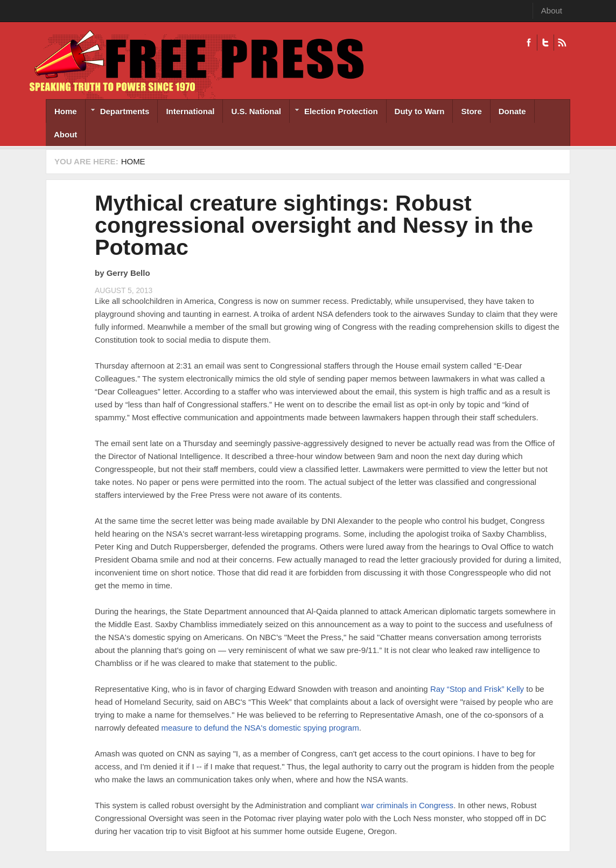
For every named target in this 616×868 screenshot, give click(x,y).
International (190, 111)
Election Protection (334, 112)
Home (66, 111)
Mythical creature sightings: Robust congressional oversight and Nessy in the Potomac (314, 225)
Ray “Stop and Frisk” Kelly (477, 689)
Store (471, 111)
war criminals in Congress (407, 805)
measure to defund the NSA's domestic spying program (260, 728)
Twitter (545, 43)
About (552, 11)
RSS (562, 43)
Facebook (529, 43)
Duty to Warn (420, 111)
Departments (118, 112)
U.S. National (256, 111)
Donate (512, 111)
